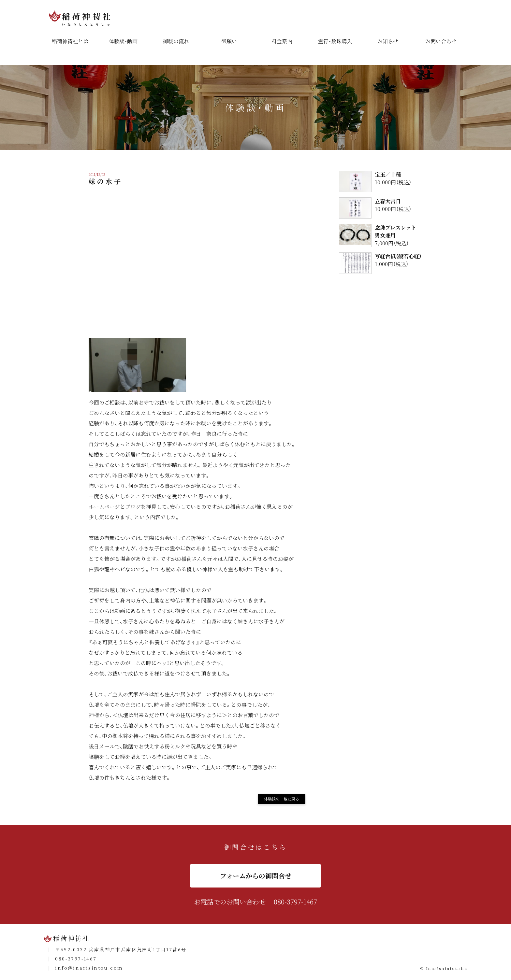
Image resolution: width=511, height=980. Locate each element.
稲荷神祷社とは (70, 41)
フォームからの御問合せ (256, 876)
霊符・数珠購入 (335, 41)
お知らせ (388, 41)
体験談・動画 (123, 41)
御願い (229, 41)
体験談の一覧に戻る (282, 799)
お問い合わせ (441, 41)
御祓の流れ (176, 41)
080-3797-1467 (295, 902)
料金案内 (282, 41)
